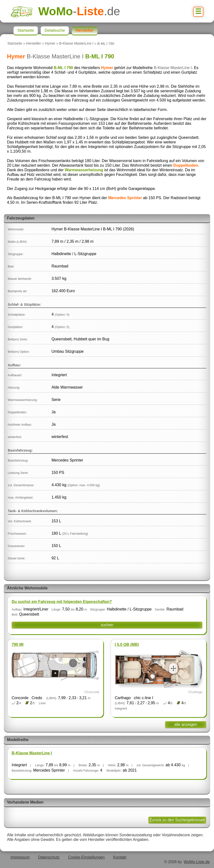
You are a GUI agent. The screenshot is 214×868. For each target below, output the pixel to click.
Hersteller (34, 44)
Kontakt (120, 857)
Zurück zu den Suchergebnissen (177, 820)
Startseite (15, 44)
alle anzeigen (186, 724)
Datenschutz (49, 857)
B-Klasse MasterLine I (76, 44)
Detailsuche (55, 30)
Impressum (20, 857)
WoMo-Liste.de (197, 862)
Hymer (50, 44)
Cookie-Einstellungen (86, 857)
